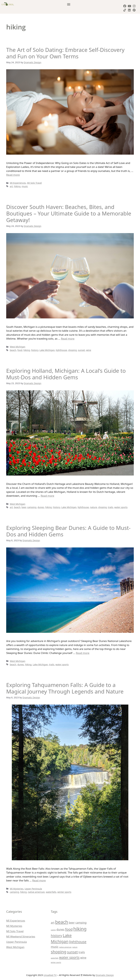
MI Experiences (18, 183)
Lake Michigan (47, 350)
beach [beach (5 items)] (62, 922)
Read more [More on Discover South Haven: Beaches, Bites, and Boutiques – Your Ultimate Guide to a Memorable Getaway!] (68, 339)
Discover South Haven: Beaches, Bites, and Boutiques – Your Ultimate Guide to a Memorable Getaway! (69, 213)
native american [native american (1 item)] (65, 947)
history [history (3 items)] (56, 936)
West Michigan (17, 347)
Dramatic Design (105, 975)
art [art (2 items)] (53, 923)
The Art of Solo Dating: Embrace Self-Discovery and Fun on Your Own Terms (65, 53)
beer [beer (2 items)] (72, 923)
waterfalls (51, 892)
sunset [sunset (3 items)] (72, 952)
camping (32, 507)
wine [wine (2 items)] (83, 958)
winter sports (64, 892)
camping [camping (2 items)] (81, 923)
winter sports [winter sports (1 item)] (56, 962)
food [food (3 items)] (69, 929)
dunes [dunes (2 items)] (60, 929)
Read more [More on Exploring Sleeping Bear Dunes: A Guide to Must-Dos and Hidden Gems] (83, 653)
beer (24, 507)
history (35, 350)
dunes (41, 507)
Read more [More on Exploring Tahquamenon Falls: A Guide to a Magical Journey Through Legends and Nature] (39, 880)
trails (111, 507)
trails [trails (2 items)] (82, 952)
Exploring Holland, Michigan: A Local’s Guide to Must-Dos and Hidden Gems (66, 374)
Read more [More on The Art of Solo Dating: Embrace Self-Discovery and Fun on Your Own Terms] (13, 175)
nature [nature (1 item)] (75, 947)
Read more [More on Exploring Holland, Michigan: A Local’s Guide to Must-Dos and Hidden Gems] (47, 496)
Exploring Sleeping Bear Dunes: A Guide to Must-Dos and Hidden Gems (68, 531)
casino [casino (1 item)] (53, 930)
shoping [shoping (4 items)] (59, 952)
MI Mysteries (17, 889)
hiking (17, 186)
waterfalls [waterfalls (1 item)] (55, 958)
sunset (81, 350)
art (11, 186)
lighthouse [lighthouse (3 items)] (78, 942)
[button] (69, 4)
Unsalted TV (50, 975)
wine (89, 350)
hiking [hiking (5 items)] (80, 929)
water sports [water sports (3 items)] (69, 957)
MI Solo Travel (34, 183)
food (20, 350)
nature (93, 507)
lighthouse (61, 350)
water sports (121, 507)
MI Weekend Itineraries (21, 936)
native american (36, 892)
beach (13, 350)
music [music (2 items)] (55, 947)
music (25, 186)
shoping (72, 350)
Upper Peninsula (33, 889)
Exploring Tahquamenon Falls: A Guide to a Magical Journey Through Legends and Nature (65, 688)
